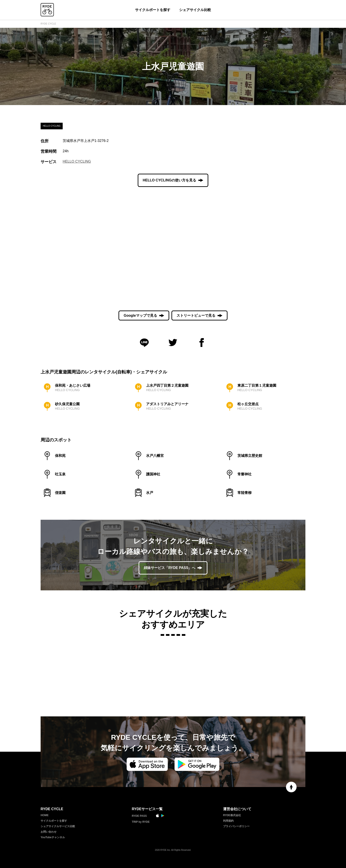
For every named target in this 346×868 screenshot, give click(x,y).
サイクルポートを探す (153, 10)
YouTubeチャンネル (53, 837)
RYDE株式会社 (232, 815)
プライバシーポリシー (236, 826)
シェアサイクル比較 (195, 10)
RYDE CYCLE (48, 24)
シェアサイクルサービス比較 (58, 826)
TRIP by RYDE (141, 822)
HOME (45, 815)
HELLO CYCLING (77, 161)
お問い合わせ (49, 832)
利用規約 (228, 821)
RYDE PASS (139, 816)
